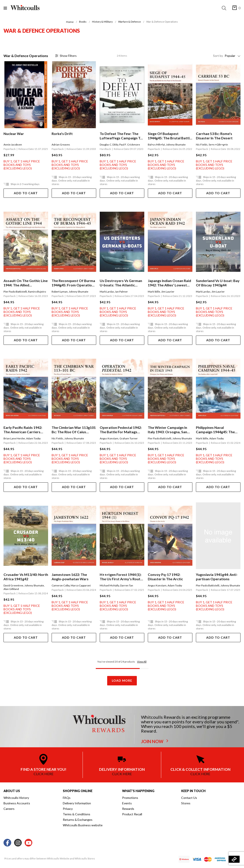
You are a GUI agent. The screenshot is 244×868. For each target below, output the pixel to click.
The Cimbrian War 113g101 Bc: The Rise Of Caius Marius (74, 430)
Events (127, 803)
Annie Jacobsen (13, 145)
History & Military (102, 22)
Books (83, 22)
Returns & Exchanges (78, 820)
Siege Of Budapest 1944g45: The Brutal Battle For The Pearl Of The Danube (170, 136)
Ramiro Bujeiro (37, 292)
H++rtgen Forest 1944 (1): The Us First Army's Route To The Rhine (121, 577)
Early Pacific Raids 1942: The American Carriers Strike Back (23, 430)
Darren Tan (127, 585)
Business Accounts (17, 803)
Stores (186, 803)
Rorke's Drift (62, 134)
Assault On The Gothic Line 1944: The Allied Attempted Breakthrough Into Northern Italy (26, 283)
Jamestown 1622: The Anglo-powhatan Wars (70, 577)
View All (142, 662)
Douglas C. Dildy (109, 145)
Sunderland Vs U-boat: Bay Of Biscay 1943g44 (218, 283)
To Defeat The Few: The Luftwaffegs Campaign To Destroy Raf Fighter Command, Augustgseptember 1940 (121, 136)
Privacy (68, 809)
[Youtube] (28, 843)
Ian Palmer (122, 292)
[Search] (225, 8)
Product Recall (132, 814)
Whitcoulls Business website (83, 825)
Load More (122, 680)
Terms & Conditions (77, 814)
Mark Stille (154, 292)
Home (70, 22)
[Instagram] (18, 843)
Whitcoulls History (16, 798)
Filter (66, 56)
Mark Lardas (107, 292)
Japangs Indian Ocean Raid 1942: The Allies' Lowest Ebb (169, 283)
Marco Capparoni (81, 585)
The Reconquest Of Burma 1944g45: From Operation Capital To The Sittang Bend (73, 283)
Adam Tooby (33, 438)
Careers (9, 809)
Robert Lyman (60, 292)
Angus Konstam (109, 438)
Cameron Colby (61, 585)
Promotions (130, 798)
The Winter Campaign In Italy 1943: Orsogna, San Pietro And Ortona (167, 430)
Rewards (128, 809)
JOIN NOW (155, 741)
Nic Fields (202, 145)
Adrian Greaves (61, 145)
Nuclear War (14, 134)
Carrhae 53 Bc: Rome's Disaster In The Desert (214, 136)
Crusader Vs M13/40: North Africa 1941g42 (26, 577)
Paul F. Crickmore (130, 145)
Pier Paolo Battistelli (15, 292)
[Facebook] (7, 843)
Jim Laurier (168, 292)
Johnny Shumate (176, 145)
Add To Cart (26, 193)
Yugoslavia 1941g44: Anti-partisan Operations (217, 577)
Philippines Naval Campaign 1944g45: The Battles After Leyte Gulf (216, 430)
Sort (218, 56)
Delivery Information (77, 803)
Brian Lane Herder (14, 438)
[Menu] (7, 8)
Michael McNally (109, 585)
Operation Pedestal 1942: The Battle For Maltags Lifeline (121, 430)
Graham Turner (129, 438)
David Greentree (13, 585)
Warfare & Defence (129, 22)
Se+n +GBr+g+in (218, 145)
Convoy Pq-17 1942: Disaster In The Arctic (165, 577)
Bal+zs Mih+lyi (156, 145)
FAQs (67, 798)
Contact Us (189, 798)
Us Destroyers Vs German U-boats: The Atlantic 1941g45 (121, 283)
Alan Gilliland (11, 589)
